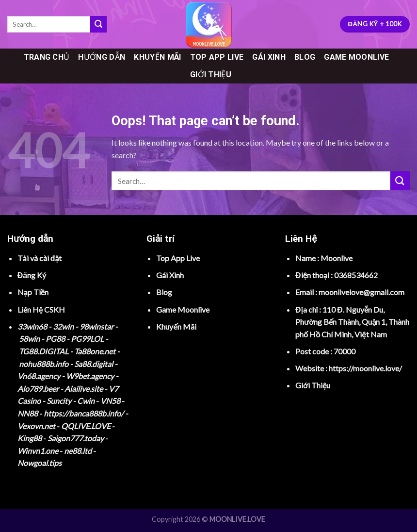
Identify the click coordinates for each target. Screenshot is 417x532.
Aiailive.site (84, 389)
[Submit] (98, 24)
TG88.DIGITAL (44, 351)
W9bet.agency (90, 376)
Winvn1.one (38, 451)
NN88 (28, 413)
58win (29, 339)
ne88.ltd (78, 451)
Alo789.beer (38, 389)
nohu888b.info (44, 364)
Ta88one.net (95, 351)
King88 (30, 438)
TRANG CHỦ (47, 57)
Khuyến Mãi (176, 326)
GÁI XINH (269, 57)
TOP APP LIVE (217, 57)
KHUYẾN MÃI (157, 57)
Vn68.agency (39, 376)
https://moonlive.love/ (365, 368)
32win (63, 326)
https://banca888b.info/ (84, 413)
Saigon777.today (76, 438)
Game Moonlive (183, 309)
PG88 (55, 339)
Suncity (59, 401)
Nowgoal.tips (40, 463)
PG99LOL (87, 339)
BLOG (305, 57)
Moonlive (337, 258)
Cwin (86, 401)
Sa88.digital (94, 364)
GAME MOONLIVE (356, 57)
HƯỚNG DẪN (102, 57)
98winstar (96, 326)
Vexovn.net (36, 426)
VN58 (110, 401)
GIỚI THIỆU (211, 75)
